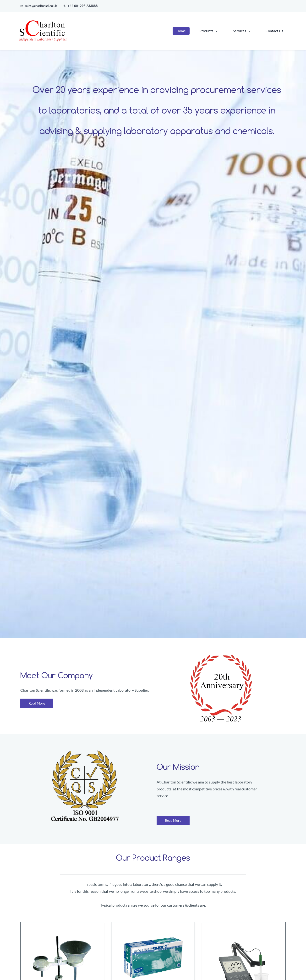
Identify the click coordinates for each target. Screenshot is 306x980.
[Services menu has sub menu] (241, 31)
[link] (221, 658)
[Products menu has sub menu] (208, 31)
